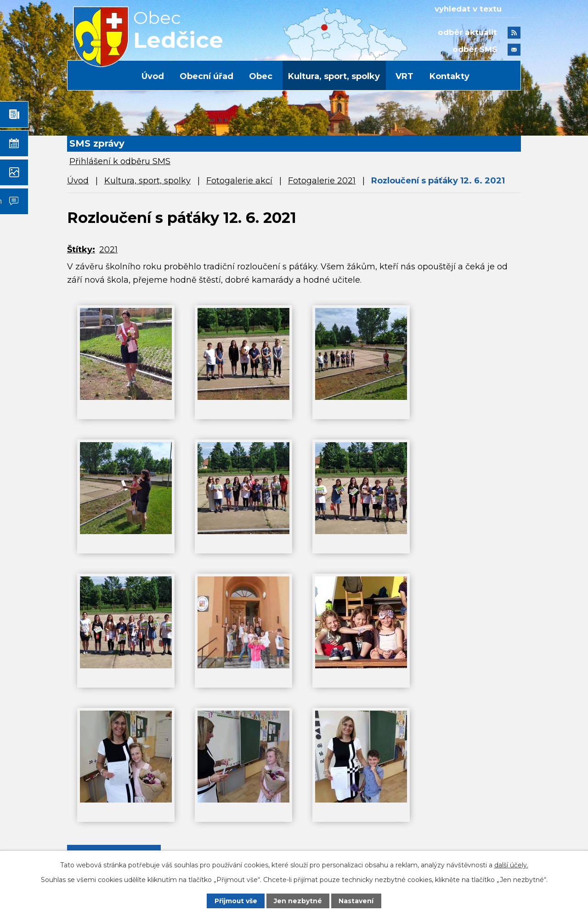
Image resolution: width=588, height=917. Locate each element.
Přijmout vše (236, 901)
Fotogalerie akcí (239, 181)
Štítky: (81, 250)
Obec (261, 76)
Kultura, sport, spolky (334, 76)
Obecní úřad (206, 76)
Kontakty (449, 76)
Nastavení (356, 901)
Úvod (153, 76)
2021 (108, 250)
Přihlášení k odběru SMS (120, 161)
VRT (404, 76)
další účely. (511, 865)
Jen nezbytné (298, 901)
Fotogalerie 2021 (322, 181)
